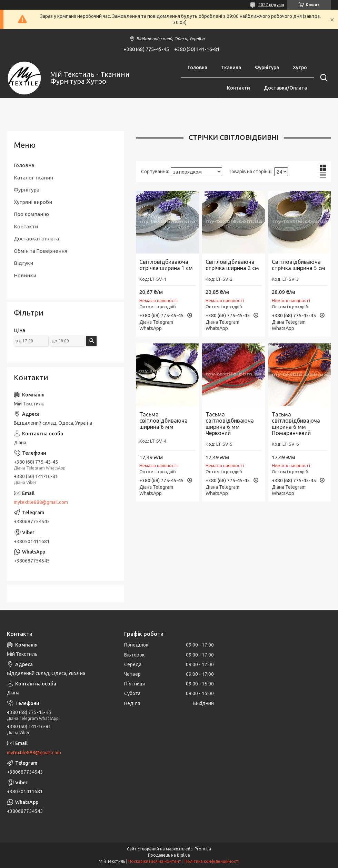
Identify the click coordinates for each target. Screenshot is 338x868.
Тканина (231, 68)
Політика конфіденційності (212, 861)
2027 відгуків (271, 5)
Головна (197, 68)
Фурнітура (267, 68)
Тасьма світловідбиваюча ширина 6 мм (163, 421)
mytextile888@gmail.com (41, 502)
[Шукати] (322, 78)
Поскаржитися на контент (155, 861)
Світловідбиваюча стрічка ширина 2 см (232, 265)
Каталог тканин (33, 178)
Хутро (300, 68)
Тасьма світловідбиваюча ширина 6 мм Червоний (230, 424)
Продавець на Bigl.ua (169, 855)
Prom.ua (203, 849)
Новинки (25, 275)
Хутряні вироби (33, 202)
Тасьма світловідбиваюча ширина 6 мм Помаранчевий (296, 424)
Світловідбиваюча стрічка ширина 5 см (299, 265)
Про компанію (31, 214)
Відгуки (23, 263)
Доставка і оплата (36, 239)
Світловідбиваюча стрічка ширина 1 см (166, 265)
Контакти (238, 88)
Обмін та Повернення (41, 251)
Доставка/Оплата (285, 88)
